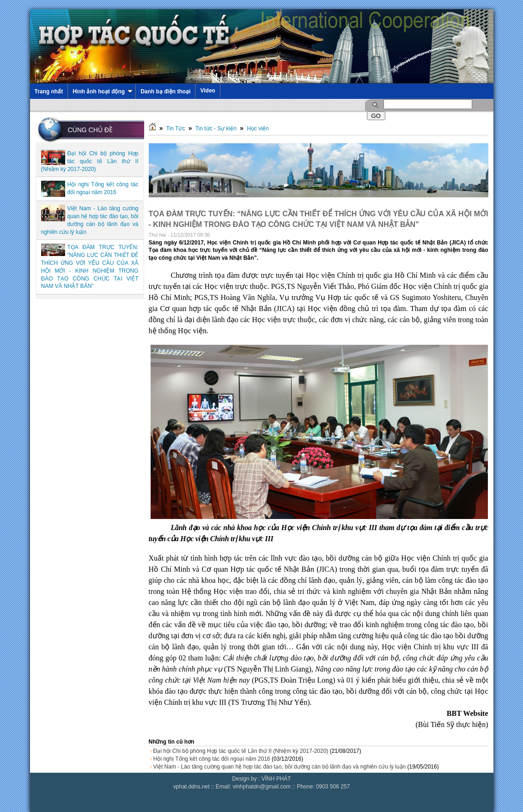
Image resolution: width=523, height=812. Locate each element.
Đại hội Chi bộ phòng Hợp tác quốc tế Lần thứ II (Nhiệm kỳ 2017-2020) (90, 161)
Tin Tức (176, 128)
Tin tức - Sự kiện (216, 128)
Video (207, 91)
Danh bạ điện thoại (165, 92)
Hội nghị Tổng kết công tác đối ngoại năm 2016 (212, 759)
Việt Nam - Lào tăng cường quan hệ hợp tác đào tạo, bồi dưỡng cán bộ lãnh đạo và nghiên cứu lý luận (280, 767)
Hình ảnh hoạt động (103, 92)
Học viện (258, 128)
